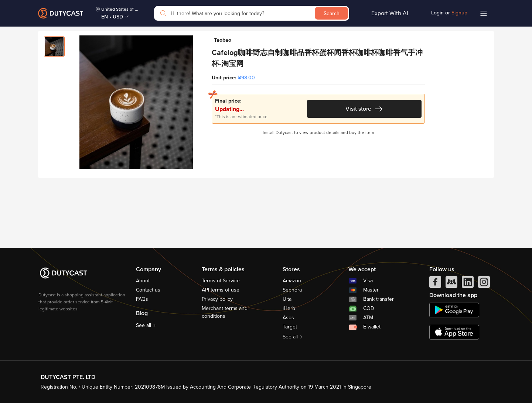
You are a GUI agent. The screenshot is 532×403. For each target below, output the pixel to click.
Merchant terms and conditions (225, 312)
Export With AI (390, 13)
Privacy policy (217, 299)
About (143, 281)
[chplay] (454, 310)
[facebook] (435, 284)
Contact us (148, 290)
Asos (288, 318)
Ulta (287, 299)
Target (290, 327)
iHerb (289, 308)
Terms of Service (221, 281)
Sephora (292, 290)
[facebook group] (451, 284)
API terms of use (221, 290)
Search (332, 13)
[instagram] (484, 284)
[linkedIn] (468, 284)
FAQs (142, 299)
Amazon (292, 281)
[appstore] (454, 332)
